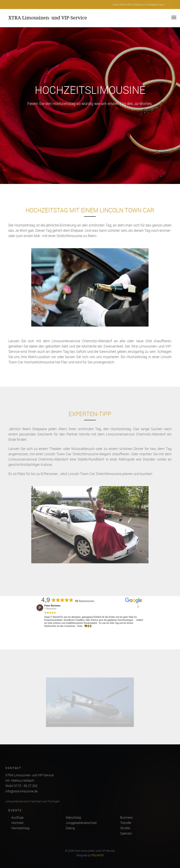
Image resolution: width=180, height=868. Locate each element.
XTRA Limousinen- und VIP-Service (48, 18)
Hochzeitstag (20, 828)
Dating (70, 828)
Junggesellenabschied (81, 823)
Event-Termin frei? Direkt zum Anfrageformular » (139, 5)
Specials (126, 833)
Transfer (126, 823)
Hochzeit (17, 823)
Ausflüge (17, 817)
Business (126, 817)
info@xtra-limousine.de (21, 791)
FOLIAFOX (98, 855)
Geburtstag (73, 817)
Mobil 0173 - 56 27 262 (21, 786)
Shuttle (125, 828)
